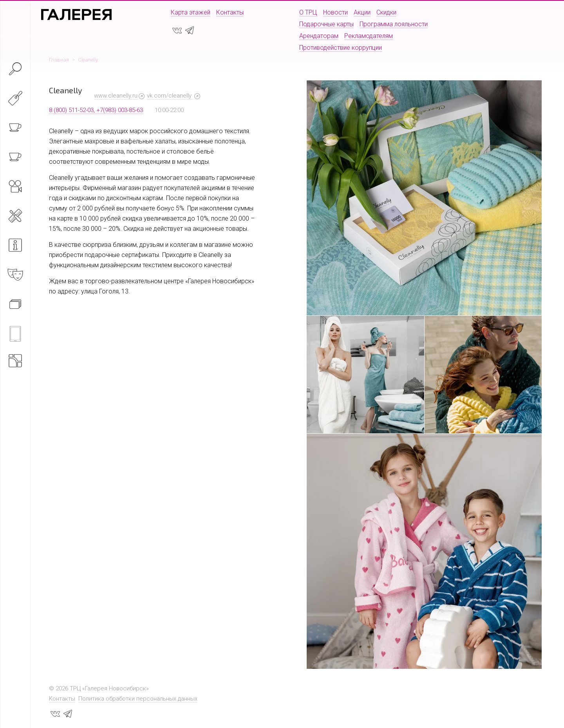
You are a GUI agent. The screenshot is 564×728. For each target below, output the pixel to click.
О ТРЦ (308, 12)
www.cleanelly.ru (116, 96)
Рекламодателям (369, 36)
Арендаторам (319, 36)
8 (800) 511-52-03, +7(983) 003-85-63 (96, 110)
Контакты (230, 12)
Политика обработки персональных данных (138, 699)
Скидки (386, 12)
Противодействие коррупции (341, 48)
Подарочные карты (326, 24)
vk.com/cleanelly (170, 96)
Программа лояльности (394, 24)
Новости (335, 12)
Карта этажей (191, 12)
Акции (362, 12)
